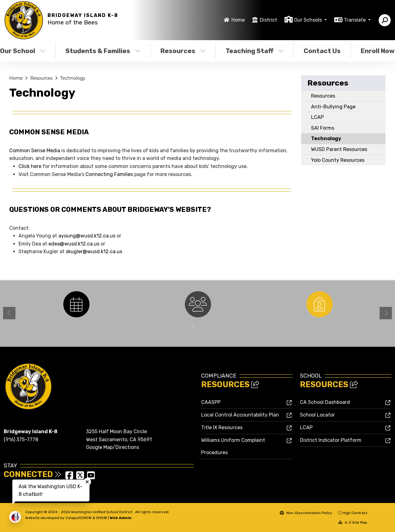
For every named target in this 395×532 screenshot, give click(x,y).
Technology (73, 78)
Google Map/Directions (113, 447)
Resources (183, 51)
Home (238, 20)
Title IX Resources (222, 427)
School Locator (317, 415)
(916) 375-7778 (21, 440)
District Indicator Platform (331, 440)
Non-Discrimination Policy (306, 513)
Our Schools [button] (309, 20)
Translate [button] (355, 20)
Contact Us (322, 51)
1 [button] (193, 327)
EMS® (102, 518)
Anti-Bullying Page (333, 107)
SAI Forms (323, 128)
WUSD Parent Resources (339, 149)
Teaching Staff (255, 51)
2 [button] (202, 327)
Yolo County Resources (338, 160)
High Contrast (355, 513)
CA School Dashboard (325, 402)
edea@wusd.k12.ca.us (75, 244)
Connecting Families (109, 174)
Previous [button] (9, 313)
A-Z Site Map (353, 522)
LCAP (317, 117)
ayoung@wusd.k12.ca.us (87, 236)
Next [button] (386, 313)
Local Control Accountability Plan (240, 415)
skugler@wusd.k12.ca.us (94, 251)
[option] (76, 304)
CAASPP (211, 402)
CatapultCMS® (79, 518)
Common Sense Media (35, 151)
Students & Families (103, 51)
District (268, 20)
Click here (30, 166)
